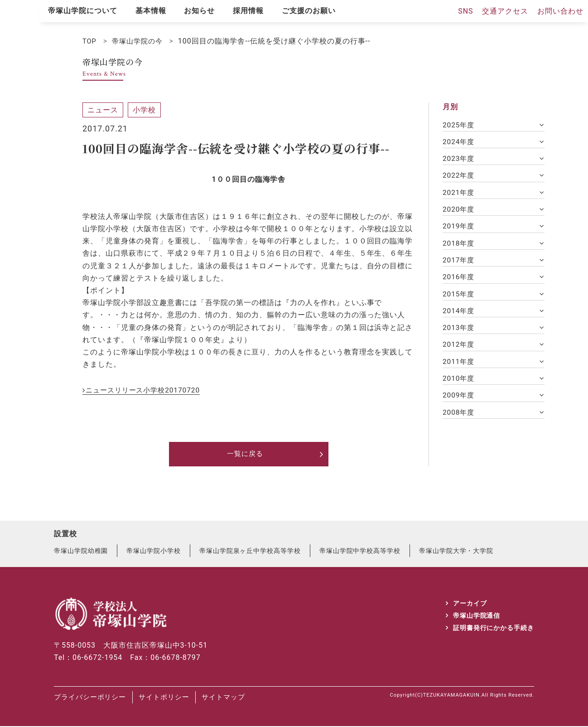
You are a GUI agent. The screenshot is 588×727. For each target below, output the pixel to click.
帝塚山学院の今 (140, 41)
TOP (90, 41)
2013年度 (459, 333)
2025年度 (459, 125)
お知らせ (199, 11)
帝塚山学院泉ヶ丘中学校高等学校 (250, 552)
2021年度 (459, 194)
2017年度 (459, 264)
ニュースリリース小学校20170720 (146, 390)
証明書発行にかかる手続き (493, 629)
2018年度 (459, 246)
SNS (465, 11)
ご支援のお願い (309, 11)
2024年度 (459, 143)
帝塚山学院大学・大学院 (457, 552)
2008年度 (459, 419)
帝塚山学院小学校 (154, 552)
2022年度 (459, 177)
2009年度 (459, 402)
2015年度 (459, 298)
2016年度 (459, 281)
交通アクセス (505, 11)
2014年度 (459, 316)
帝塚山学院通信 (476, 616)
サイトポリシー (176, 698)
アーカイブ (470, 604)
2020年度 (459, 212)
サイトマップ (245, 698)
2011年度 (459, 367)
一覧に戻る (245, 454)
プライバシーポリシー (92, 698)
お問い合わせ (560, 11)
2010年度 (459, 385)
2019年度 (459, 229)
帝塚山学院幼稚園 (81, 552)
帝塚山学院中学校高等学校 (361, 552)
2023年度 (459, 160)
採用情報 (248, 11)
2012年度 (459, 350)
